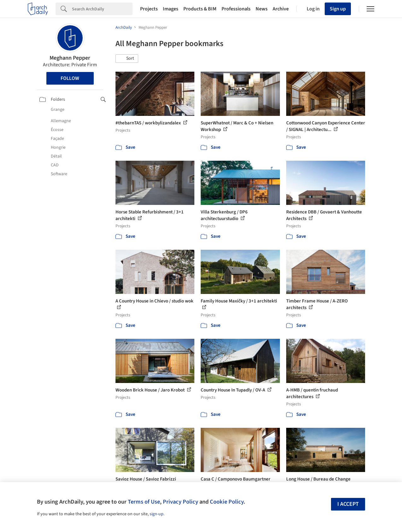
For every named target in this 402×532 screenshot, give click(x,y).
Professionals (236, 9)
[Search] (102, 9)
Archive (281, 9)
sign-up (157, 514)
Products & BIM (200, 9)
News (262, 9)
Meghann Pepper (70, 58)
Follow (70, 78)
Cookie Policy (227, 502)
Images (171, 9)
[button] (127, 59)
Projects (149, 9)
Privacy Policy (180, 502)
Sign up (338, 9)
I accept (348, 504)
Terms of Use (144, 502)
